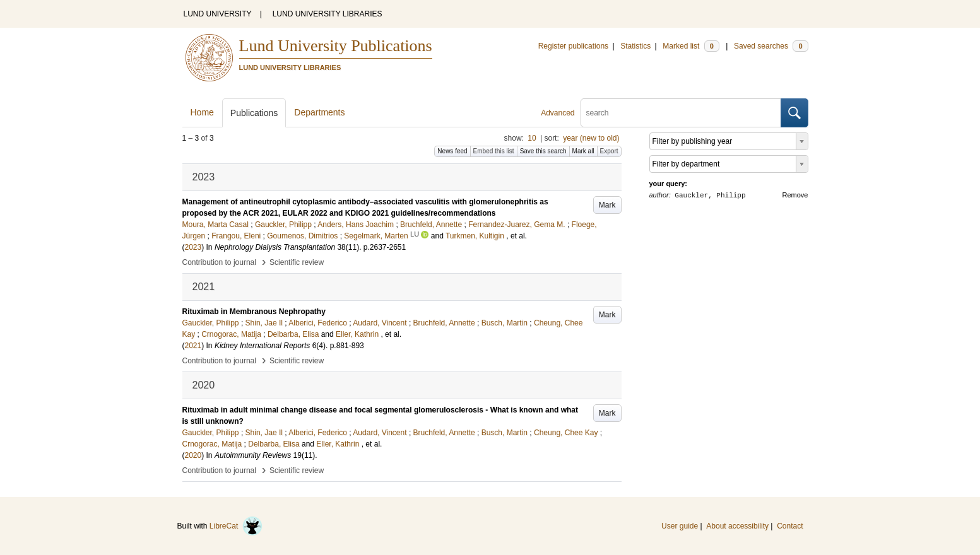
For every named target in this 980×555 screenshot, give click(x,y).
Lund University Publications (336, 46)
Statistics (635, 46)
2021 (193, 346)
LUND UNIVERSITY (218, 14)
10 (532, 138)
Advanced (558, 113)
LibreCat (236, 526)
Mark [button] (607, 205)
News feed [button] (452, 151)
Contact (790, 526)
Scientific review (297, 262)
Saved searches (771, 46)
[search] (681, 113)
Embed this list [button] (494, 151)
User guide (680, 526)
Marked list (691, 46)
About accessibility (737, 526)
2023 (193, 247)
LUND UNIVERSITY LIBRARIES (328, 14)
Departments (319, 112)
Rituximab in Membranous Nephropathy (254, 312)
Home (202, 112)
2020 (193, 455)
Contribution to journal (219, 262)
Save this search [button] (543, 151)
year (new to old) (591, 138)
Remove (795, 195)
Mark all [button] (583, 151)
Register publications (573, 46)
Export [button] (609, 151)
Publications (254, 113)
